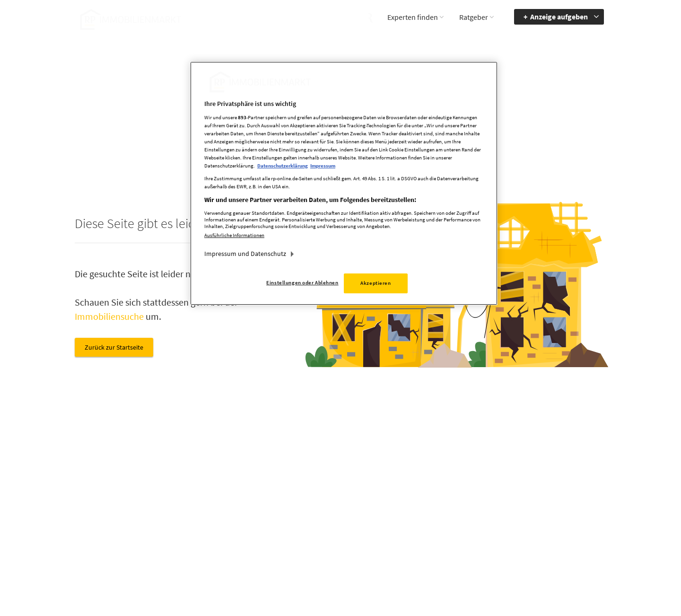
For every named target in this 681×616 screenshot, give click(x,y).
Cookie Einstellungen (423, 528)
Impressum (409, 501)
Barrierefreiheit (566, 487)
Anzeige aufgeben (559, 17)
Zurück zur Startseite (114, 347)
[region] (344, 183)
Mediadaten (410, 487)
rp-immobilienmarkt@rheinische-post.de (314, 528)
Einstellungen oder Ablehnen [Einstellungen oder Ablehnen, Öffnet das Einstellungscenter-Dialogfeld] (302, 282)
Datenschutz (411, 515)
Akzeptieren (375, 283)
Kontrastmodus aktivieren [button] (491, 528)
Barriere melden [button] (491, 487)
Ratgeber (474, 17)
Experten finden (413, 17)
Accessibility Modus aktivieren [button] (496, 505)
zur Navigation (565, 501)
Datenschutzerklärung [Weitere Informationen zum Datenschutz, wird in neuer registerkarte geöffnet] (283, 166)
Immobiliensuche (109, 316)
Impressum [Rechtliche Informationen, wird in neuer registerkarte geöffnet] (323, 166)
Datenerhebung (415, 542)
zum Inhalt (560, 515)
